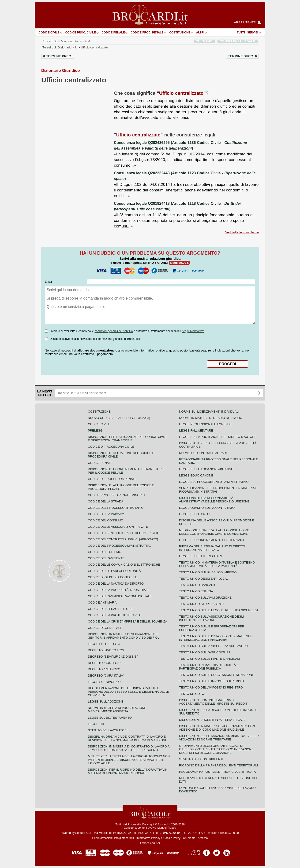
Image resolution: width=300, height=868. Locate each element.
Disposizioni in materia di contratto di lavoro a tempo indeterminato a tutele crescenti (129, 748)
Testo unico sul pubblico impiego (208, 572)
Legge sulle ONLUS (195, 514)
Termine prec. (59, 56)
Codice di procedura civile (111, 447)
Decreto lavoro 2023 (106, 650)
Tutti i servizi (247, 33)
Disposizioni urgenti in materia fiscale (212, 720)
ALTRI (200, 33)
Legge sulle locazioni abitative (206, 469)
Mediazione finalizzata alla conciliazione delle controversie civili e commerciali (214, 532)
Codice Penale (113, 33)
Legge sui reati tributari (200, 556)
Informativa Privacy (148, 838)
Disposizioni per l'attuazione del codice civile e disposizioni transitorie (128, 439)
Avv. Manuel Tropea (164, 828)
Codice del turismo (105, 552)
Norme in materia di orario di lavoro (211, 418)
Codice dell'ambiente (106, 558)
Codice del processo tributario (116, 508)
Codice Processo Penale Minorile (117, 495)
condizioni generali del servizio (114, 331)
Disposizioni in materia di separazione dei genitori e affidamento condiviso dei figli (124, 636)
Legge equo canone (196, 475)
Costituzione (180, 33)
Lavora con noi (150, 843)
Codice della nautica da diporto (116, 584)
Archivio (203, 838)
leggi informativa (193, 331)
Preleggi (96, 430)
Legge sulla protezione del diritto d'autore (218, 437)
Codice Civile (49, 33)
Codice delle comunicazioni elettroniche (124, 565)
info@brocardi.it (124, 838)
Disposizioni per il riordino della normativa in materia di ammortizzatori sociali (128, 771)
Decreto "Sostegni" (105, 663)
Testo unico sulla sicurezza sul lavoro (214, 646)
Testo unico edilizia (196, 591)
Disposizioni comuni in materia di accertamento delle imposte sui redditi (214, 702)
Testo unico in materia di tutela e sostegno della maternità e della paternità (217, 564)
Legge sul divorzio (104, 682)
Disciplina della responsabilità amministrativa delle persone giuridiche (214, 500)
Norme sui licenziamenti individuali (209, 412)
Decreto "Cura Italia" (106, 676)
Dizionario (65, 47)
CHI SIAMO (204, 41)
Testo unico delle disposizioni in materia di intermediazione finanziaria (216, 638)
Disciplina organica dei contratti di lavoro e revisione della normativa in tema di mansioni (127, 738)
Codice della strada (106, 501)
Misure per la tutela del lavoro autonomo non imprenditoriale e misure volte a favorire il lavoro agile (129, 760)
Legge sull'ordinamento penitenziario (212, 540)
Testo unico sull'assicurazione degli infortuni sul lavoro (211, 618)
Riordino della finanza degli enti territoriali (218, 765)
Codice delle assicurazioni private (118, 527)
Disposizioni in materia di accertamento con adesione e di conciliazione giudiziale (217, 728)
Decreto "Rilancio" (104, 669)
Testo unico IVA (192, 694)
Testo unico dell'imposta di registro (211, 687)
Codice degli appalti (105, 628)
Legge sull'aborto (104, 644)
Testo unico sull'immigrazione (205, 598)
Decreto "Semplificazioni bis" (113, 657)
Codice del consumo (105, 520)
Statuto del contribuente (202, 759)
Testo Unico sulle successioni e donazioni (216, 675)
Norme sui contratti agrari (203, 453)
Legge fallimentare (196, 430)
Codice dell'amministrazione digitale (120, 596)
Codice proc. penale (147, 33)
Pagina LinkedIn (227, 851)
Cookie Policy (172, 838)
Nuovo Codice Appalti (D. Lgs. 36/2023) (119, 418)
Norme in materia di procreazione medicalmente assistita (117, 710)
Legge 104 (96, 724)
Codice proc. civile (81, 33)
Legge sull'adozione (106, 701)
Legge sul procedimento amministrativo (214, 482)
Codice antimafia (102, 602)
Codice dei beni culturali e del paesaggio (124, 533)
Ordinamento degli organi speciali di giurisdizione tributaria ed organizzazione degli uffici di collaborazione (216, 749)
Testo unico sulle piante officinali (209, 659)
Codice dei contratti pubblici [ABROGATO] (123, 539)
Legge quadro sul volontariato (207, 508)
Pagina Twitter (217, 851)
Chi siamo (189, 838)
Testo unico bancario (198, 585)
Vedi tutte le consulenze (242, 232)
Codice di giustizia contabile (112, 577)
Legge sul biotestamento (110, 718)
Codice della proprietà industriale (119, 590)
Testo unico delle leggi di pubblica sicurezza (219, 610)
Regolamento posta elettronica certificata (217, 772)
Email (48, 282)
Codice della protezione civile (115, 615)
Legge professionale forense (205, 424)
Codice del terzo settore (110, 609)
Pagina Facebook (206, 851)
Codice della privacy (106, 514)
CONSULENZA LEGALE (238, 41)
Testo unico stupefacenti (201, 604)
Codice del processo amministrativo (120, 546)
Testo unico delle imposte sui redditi (211, 681)
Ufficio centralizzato (94, 47)
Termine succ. (241, 56)
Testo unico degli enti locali (204, 579)
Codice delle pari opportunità (114, 571)
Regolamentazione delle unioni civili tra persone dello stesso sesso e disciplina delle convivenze (129, 692)
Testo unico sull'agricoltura (205, 652)
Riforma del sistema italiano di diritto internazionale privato (212, 548)
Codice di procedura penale (112, 479)
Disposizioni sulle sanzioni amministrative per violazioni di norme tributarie (219, 738)
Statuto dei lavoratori (108, 730)
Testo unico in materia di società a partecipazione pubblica (209, 667)
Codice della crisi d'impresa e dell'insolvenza (128, 621)
